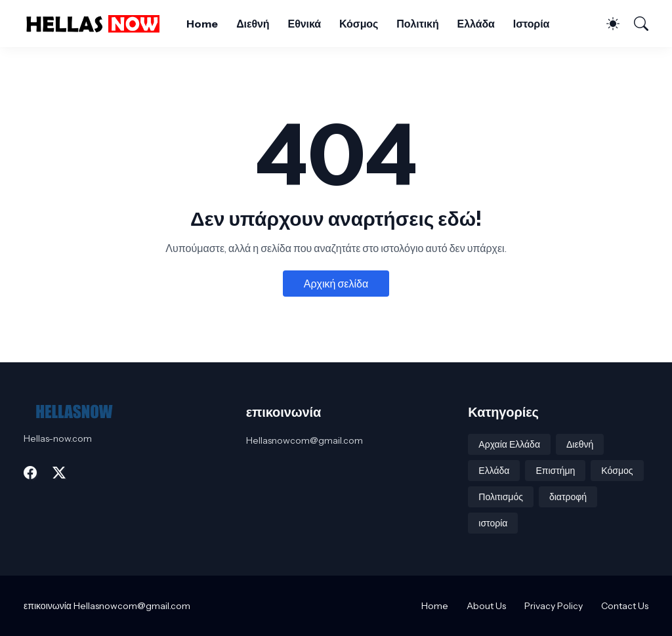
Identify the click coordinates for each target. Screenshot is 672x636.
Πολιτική (417, 24)
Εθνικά (304, 24)
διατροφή (568, 497)
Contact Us (625, 606)
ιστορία (493, 523)
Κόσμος (359, 24)
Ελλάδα (476, 24)
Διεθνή (253, 24)
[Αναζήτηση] (635, 24)
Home (202, 24)
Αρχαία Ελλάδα (509, 444)
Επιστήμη (555, 471)
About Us (486, 606)
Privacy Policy (554, 606)
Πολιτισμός (501, 497)
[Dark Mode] (606, 24)
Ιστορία (531, 24)
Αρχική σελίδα (336, 284)
